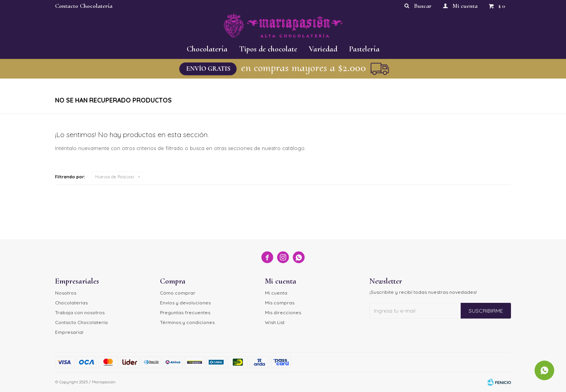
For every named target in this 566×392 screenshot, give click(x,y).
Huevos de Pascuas (115, 177)
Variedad (323, 49)
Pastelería (364, 49)
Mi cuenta (276, 293)
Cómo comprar (178, 293)
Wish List (275, 322)
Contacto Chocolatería (84, 6)
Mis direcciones (283, 312)
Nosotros (66, 293)
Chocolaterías (71, 303)
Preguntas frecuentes (185, 312)
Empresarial (69, 332)
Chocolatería (207, 49)
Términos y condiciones (187, 322)
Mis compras (280, 303)
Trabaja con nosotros (80, 312)
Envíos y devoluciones (185, 303)
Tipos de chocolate (268, 49)
